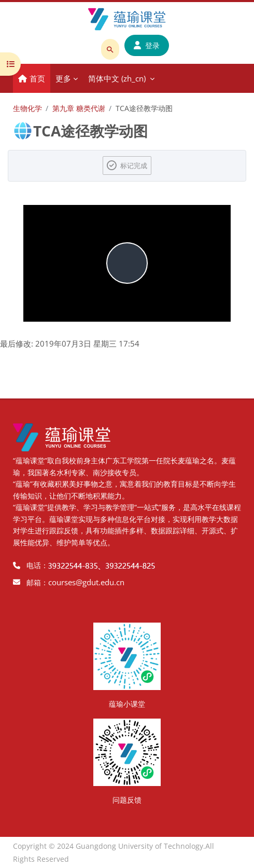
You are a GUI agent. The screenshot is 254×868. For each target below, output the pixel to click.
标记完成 (134, 166)
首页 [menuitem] (37, 78)
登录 (147, 45)
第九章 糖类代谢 (79, 108)
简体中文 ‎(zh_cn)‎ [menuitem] (117, 78)
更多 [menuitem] (63, 78)
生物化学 (27, 108)
